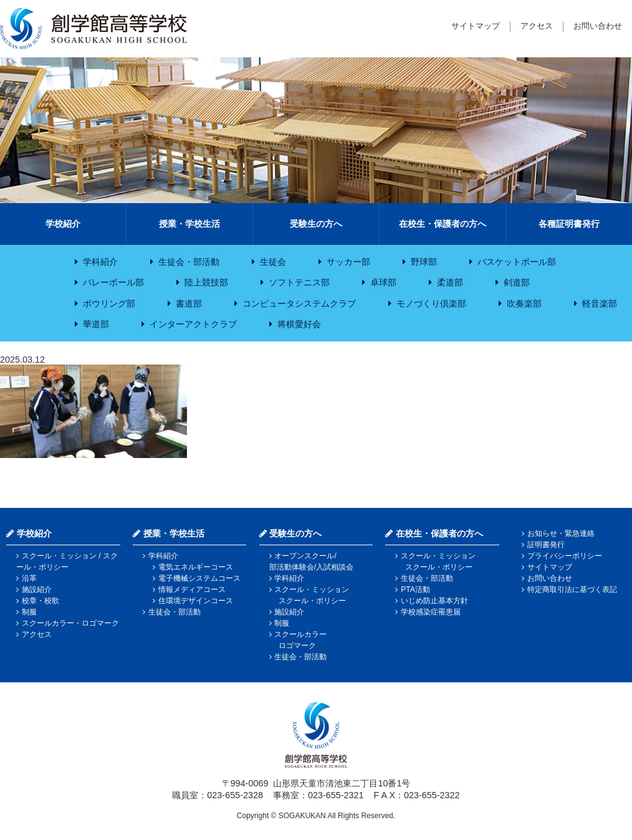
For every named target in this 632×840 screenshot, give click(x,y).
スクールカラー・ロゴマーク (70, 623)
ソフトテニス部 (299, 282)
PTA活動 (415, 589)
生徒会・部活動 (189, 262)
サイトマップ (476, 26)
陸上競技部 (206, 282)
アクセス (537, 26)
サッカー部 (348, 262)
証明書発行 (546, 545)
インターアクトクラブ (193, 324)
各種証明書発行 (569, 224)
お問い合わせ (598, 26)
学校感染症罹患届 (431, 612)
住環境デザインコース (196, 601)
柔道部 (450, 282)
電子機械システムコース (199, 578)
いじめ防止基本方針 (434, 601)
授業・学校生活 (189, 224)
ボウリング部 (109, 303)
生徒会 (273, 262)
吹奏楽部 (524, 303)
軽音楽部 (600, 303)
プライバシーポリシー (565, 556)
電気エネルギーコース (196, 567)
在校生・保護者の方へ (443, 224)
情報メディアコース (192, 589)
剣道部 (517, 282)
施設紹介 (37, 589)
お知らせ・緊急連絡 (561, 533)
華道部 (96, 324)
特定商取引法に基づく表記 (572, 589)
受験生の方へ (316, 224)
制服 (29, 612)
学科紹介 (100, 262)
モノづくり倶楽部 (431, 303)
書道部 (189, 303)
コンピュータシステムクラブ (299, 303)
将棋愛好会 (299, 324)
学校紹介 (63, 224)
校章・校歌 (41, 601)
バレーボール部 (113, 282)
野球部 (424, 262)
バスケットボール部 (517, 262)
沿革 (29, 578)
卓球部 (383, 282)
